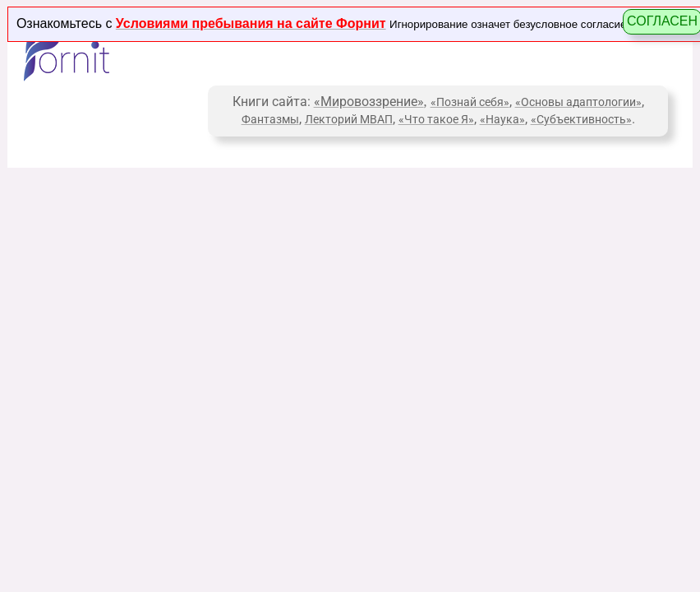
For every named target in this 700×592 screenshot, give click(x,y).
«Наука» (502, 119)
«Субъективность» (581, 119)
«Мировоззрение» (369, 102)
